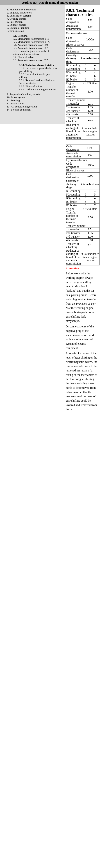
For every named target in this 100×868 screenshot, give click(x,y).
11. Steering (13, 100)
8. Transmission (15, 31)
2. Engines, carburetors (19, 13)
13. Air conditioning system (22, 107)
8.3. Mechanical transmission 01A (31, 42)
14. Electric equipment (19, 110)
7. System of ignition (18, 28)
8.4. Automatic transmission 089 (30, 45)
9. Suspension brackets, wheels (24, 94)
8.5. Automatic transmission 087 (30, 48)
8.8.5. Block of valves (31, 86)
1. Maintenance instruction (21, 10)
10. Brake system (16, 97)
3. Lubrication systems (19, 16)
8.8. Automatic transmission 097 (30, 60)
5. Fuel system (15, 22)
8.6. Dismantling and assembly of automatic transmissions (31, 53)
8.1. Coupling (20, 36)
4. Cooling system (17, 19)
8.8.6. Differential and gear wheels (37, 89)
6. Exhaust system (17, 25)
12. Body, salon (15, 104)
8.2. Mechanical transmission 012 (31, 39)
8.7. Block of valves (24, 57)
